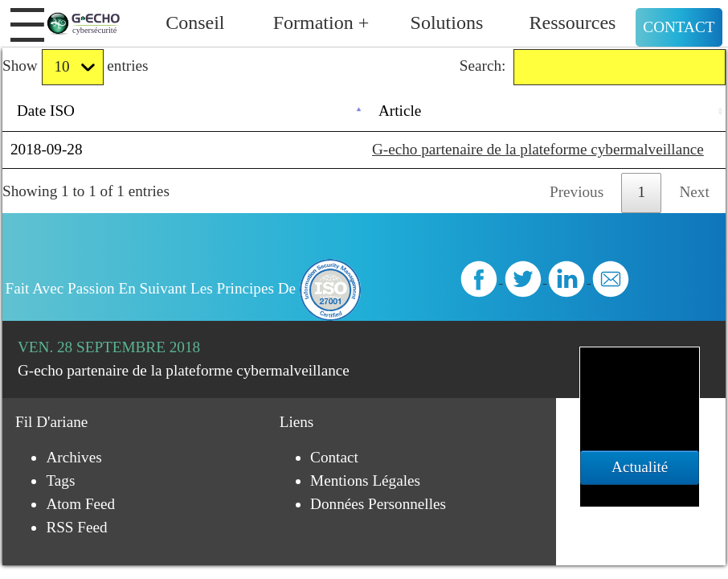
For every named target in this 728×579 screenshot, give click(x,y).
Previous (577, 192)
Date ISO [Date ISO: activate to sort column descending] (46, 111)
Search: (593, 67)
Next (695, 192)
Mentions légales (365, 480)
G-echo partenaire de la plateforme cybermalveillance (538, 149)
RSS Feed (76, 527)
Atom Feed (80, 504)
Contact (679, 27)
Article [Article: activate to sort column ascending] (400, 111)
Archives (74, 457)
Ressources (572, 23)
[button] (27, 25)
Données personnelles (378, 504)
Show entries (75, 67)
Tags (60, 480)
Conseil (195, 23)
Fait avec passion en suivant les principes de (184, 288)
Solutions (447, 23)
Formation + (321, 23)
